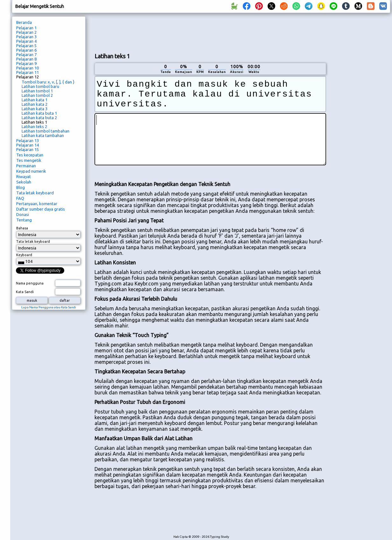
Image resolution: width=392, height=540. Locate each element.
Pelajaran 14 (28, 145)
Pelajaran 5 (26, 46)
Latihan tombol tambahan (45, 131)
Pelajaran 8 (26, 59)
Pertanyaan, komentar (37, 204)
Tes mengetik (29, 160)
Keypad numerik (31, 171)
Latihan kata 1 (35, 100)
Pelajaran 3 (26, 37)
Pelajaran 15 (28, 149)
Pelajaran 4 (26, 41)
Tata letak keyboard (35, 193)
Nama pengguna (30, 283)
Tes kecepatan (30, 155)
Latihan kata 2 (35, 104)
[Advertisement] (360, 123)
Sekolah (24, 182)
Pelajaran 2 (26, 32)
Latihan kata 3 (35, 109)
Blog (21, 187)
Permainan (26, 166)
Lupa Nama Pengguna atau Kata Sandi (49, 307)
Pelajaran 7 (26, 54)
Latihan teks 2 (34, 126)
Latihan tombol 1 (37, 91)
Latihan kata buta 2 (39, 118)
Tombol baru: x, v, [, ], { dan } (48, 82)
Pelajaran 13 (28, 140)
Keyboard (24, 255)
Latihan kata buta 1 (39, 113)
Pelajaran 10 (28, 68)
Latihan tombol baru (40, 86)
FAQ (20, 198)
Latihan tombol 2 (37, 95)
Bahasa (22, 228)
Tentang (24, 220)
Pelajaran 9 (26, 63)
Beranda (24, 22)
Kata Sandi (25, 292)
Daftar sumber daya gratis (41, 209)
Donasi (23, 214)
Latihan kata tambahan (43, 135)
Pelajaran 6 (26, 50)
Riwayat (24, 176)
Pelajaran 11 (28, 72)
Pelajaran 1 (26, 28)
